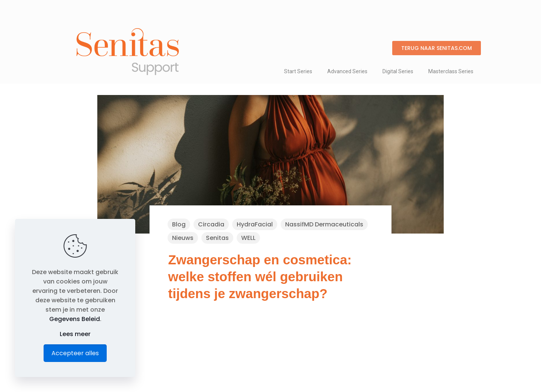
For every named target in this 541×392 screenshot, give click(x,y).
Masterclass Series (451, 71)
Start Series (298, 71)
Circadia (211, 224)
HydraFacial (255, 224)
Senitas (217, 238)
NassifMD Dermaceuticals (324, 224)
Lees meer (75, 334)
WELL (248, 238)
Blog (179, 224)
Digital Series (398, 71)
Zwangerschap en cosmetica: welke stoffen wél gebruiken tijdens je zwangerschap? (260, 277)
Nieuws (183, 238)
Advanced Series (347, 71)
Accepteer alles (75, 353)
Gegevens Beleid (75, 319)
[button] (437, 48)
